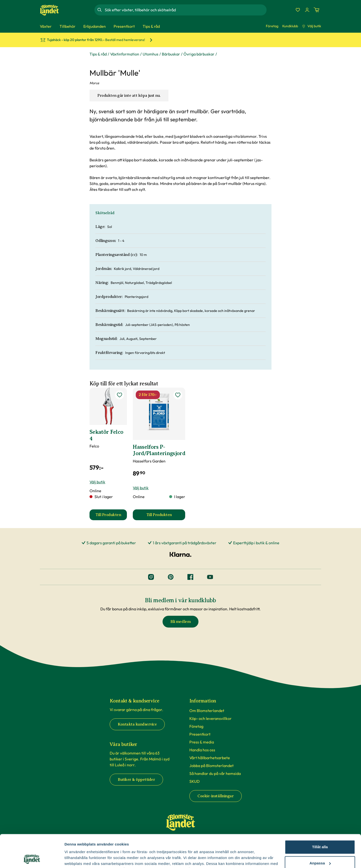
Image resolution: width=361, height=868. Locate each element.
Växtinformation (125, 54)
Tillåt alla (320, 816)
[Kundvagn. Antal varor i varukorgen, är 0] (316, 10)
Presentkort (200, 734)
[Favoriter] (298, 10)
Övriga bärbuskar (199, 54)
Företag (272, 26)
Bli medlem (180, 622)
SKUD (195, 781)
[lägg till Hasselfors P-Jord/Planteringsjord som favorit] (178, 395)
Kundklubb (290, 26)
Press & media (202, 742)
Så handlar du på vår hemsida (215, 773)
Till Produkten (111, 516)
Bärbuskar (171, 54)
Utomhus (150, 54)
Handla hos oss (202, 750)
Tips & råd (98, 54)
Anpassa (320, 832)
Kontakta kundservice (137, 724)
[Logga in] (307, 10)
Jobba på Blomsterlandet (211, 766)
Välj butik (312, 26)
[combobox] (185, 10)
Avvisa (320, 848)
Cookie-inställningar (216, 796)
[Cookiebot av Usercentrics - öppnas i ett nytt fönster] (32, 858)
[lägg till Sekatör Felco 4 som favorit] (120, 395)
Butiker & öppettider (136, 780)
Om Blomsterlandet (207, 711)
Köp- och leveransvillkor (211, 718)
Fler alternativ (77, 858)
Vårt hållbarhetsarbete (210, 758)
